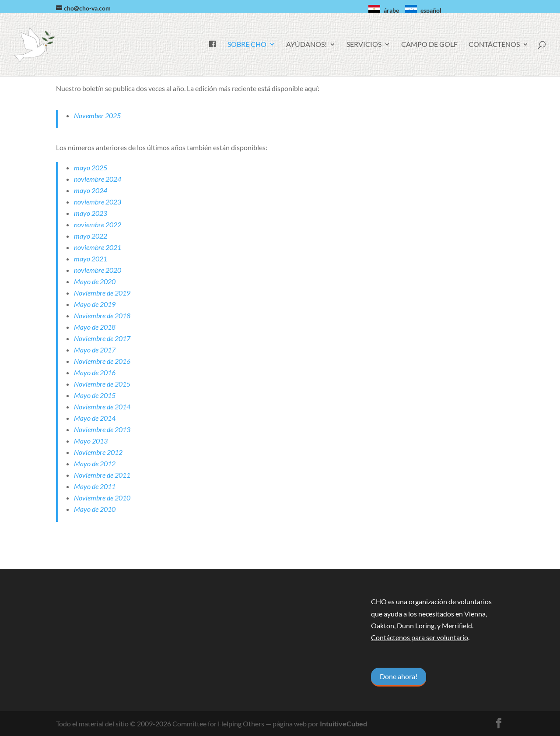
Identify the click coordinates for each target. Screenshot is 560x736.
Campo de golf (429, 45)
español (431, 10)
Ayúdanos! (306, 45)
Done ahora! (399, 676)
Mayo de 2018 (95, 327)
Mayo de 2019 (95, 304)
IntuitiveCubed (343, 724)
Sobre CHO (247, 45)
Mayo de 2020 (95, 281)
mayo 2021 (91, 259)
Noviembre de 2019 (102, 293)
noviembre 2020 (98, 270)
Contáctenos (494, 45)
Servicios (364, 45)
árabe (391, 10)
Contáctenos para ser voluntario (420, 637)
